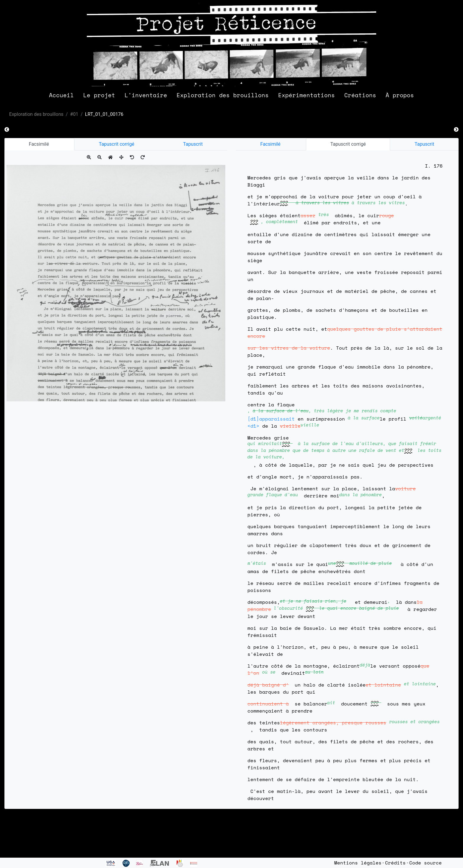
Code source (425, 863)
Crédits (395, 863)
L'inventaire (146, 95)
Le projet (99, 95)
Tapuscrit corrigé (117, 144)
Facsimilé (40, 144)
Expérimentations (307, 95)
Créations (360, 95)
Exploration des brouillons (223, 95)
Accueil (61, 95)
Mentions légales (358, 863)
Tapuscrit (193, 144)
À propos (400, 95)
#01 (74, 114)
